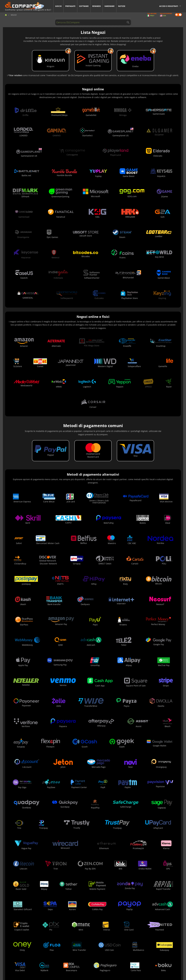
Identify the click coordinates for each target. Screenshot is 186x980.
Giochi (58, 6)
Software (84, 6)
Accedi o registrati (169, 6)
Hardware (109, 6)
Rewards (97, 6)
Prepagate (70, 6)
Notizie (122, 6)
